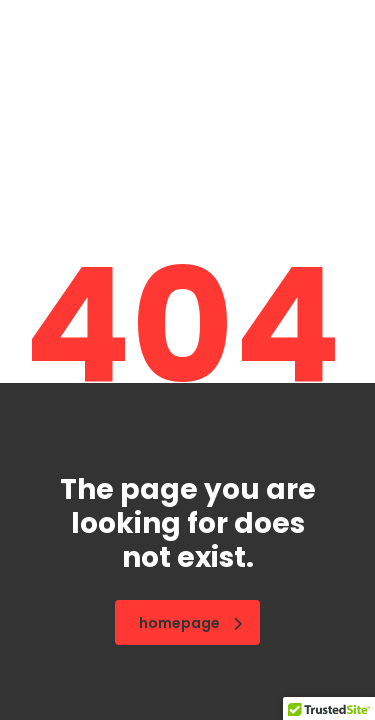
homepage (190, 623)
